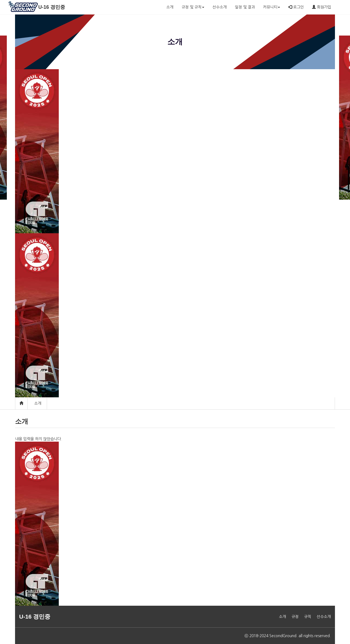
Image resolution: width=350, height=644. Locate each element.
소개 (170, 7)
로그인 (296, 7)
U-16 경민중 (52, 7)
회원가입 (322, 7)
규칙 (308, 617)
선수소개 (220, 7)
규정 (295, 617)
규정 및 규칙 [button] (193, 7)
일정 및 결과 (245, 7)
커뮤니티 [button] (272, 7)
